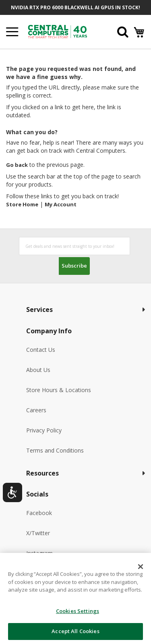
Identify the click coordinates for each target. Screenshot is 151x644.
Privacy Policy (44, 430)
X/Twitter (38, 533)
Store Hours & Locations (59, 390)
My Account (61, 204)
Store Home (22, 204)
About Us (38, 370)
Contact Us (41, 350)
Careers (36, 410)
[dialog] (75, 598)
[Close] (141, 567)
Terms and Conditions (55, 450)
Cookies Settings (78, 611)
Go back (17, 165)
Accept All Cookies (75, 631)
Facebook (39, 513)
